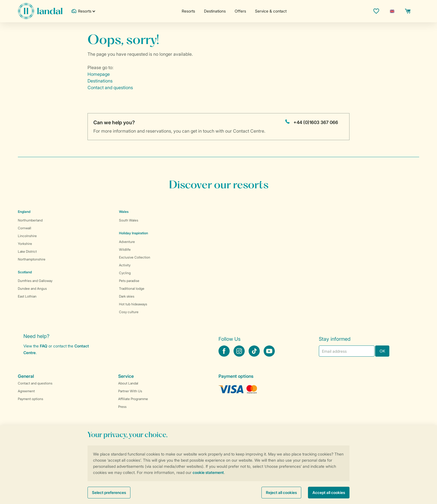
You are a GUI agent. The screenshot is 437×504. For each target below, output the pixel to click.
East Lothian (27, 296)
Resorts (188, 11)
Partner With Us (130, 391)
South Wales (129, 220)
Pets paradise (129, 281)
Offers (240, 11)
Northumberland (30, 220)
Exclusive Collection (135, 257)
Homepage (99, 74)
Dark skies (127, 296)
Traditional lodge (132, 288)
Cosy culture (129, 312)
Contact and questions (110, 87)
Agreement (26, 391)
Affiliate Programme (133, 399)
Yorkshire (25, 244)
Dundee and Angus (32, 288)
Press (122, 407)
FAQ (44, 346)
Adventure (127, 242)
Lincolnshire (27, 236)
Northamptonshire (32, 259)
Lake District (27, 251)
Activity (125, 265)
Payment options (31, 399)
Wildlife (125, 249)
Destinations (215, 11)
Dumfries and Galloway (35, 281)
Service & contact (271, 11)
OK (382, 351)
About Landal (128, 383)
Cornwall (25, 228)
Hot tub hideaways (133, 304)
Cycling (125, 273)
